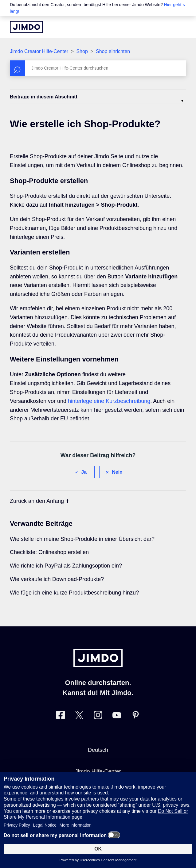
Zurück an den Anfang (40, 501)
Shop (82, 51)
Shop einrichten (113, 51)
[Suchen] (98, 68)
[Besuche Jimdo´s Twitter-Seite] (79, 716)
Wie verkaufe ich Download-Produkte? (57, 579)
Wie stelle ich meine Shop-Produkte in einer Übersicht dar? (82, 539)
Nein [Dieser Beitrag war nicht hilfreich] (117, 472)
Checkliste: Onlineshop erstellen (49, 552)
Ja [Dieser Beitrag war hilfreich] (84, 472)
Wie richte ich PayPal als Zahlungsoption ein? (66, 566)
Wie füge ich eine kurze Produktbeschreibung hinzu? (74, 593)
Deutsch (98, 750)
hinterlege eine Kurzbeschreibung (109, 401)
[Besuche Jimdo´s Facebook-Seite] (61, 716)
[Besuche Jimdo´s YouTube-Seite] (117, 716)
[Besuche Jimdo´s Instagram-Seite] (98, 716)
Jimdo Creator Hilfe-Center (39, 51)
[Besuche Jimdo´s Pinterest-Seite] (135, 716)
